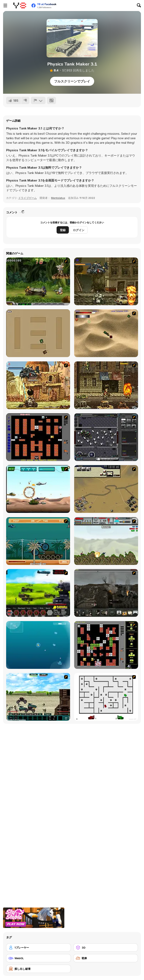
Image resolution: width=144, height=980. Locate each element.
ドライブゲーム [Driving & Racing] (27, 198)
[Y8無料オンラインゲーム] (20, 6)
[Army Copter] (38, 489)
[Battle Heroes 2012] (38, 697)
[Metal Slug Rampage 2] (38, 385)
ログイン (79, 230)
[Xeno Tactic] (106, 437)
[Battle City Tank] (106, 645)
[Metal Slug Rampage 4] (38, 281)
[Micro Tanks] (38, 333)
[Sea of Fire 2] (106, 489)
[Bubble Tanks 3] (38, 645)
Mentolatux (58, 198)
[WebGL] (39, 958)
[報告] (38, 100)
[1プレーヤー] (39, 948)
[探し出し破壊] (39, 969)
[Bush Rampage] (38, 541)
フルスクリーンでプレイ (72, 81)
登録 (63, 230)
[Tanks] (106, 333)
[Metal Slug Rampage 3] (106, 385)
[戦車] (106, 958)
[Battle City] (38, 437)
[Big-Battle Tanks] (106, 541)
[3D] (106, 948)
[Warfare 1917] (106, 593)
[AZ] (106, 697)
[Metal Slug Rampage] (106, 281)
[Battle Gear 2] (38, 593)
